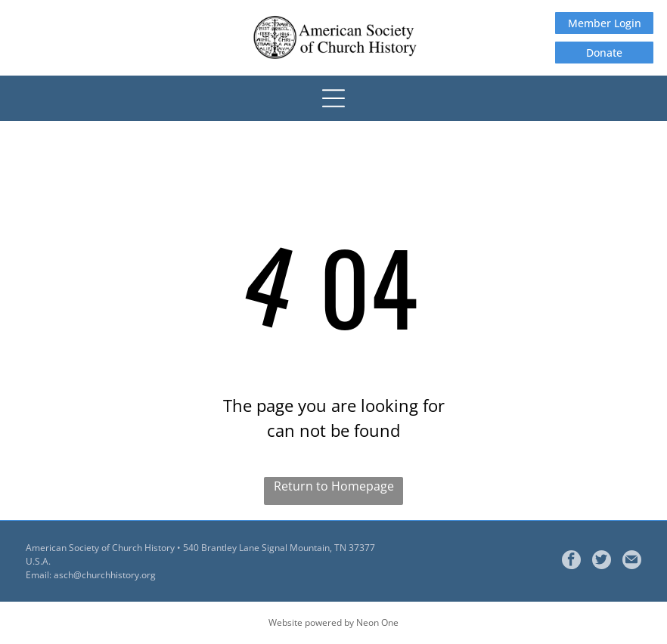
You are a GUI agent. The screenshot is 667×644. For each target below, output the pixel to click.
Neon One (377, 622)
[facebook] (571, 562)
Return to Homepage (334, 486)
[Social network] (602, 562)
